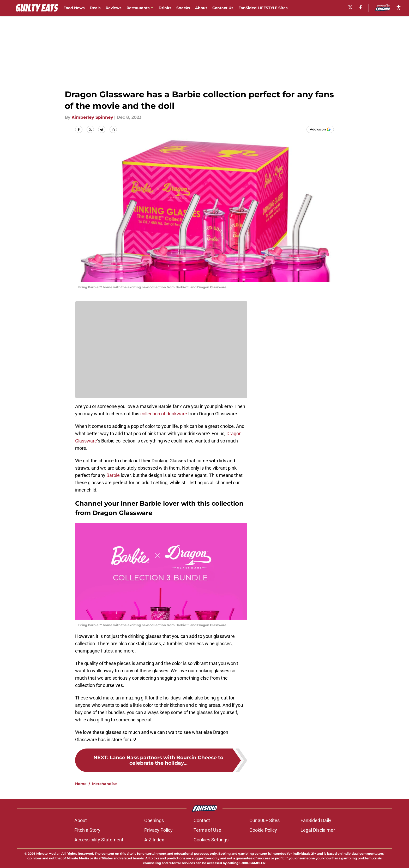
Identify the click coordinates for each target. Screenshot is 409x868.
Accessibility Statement (99, 840)
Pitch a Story (87, 830)
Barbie (113, 475)
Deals (95, 8)
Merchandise (104, 784)
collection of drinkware (164, 414)
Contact (202, 820)
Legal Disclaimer (318, 830)
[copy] (113, 129)
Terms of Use (207, 830)
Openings (154, 820)
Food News (74, 8)
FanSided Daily (316, 820)
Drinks (165, 8)
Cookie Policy (263, 830)
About (201, 8)
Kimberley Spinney (92, 117)
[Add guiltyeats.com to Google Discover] (320, 129)
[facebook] (361, 7)
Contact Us (223, 8)
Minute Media (47, 854)
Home (81, 784)
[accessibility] (399, 7)
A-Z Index (154, 840)
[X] (350, 7)
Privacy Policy (158, 830)
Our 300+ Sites (264, 820)
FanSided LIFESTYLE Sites (263, 8)
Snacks (183, 8)
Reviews (113, 8)
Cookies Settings (211, 840)
